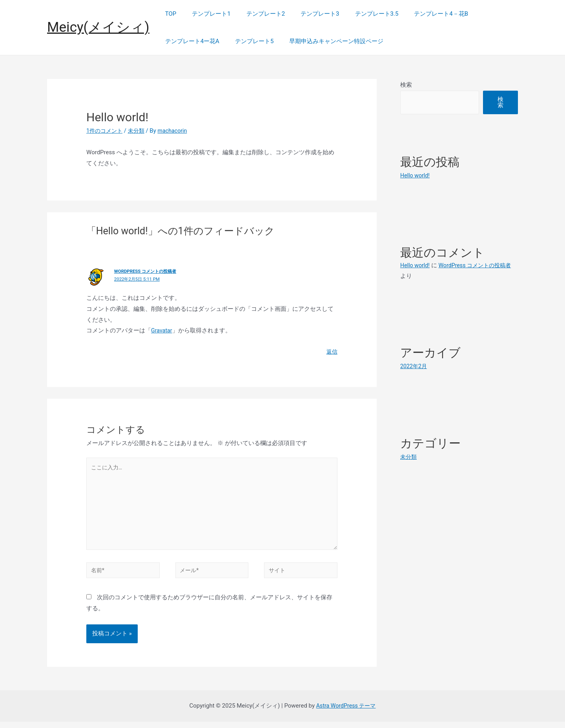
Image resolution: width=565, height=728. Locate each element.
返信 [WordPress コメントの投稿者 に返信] (332, 352)
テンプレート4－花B (419, 14)
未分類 (139, 131)
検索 (406, 85)
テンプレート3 (306, 14)
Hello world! (416, 175)
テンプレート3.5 (359, 14)
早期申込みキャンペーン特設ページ (326, 41)
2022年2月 (414, 366)
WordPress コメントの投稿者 (148, 271)
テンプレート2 (256, 14)
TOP (169, 14)
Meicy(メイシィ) (98, 27)
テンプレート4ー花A (190, 41)
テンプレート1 (205, 14)
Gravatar (162, 330)
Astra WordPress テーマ (346, 712)
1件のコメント (106, 131)
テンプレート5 (248, 41)
